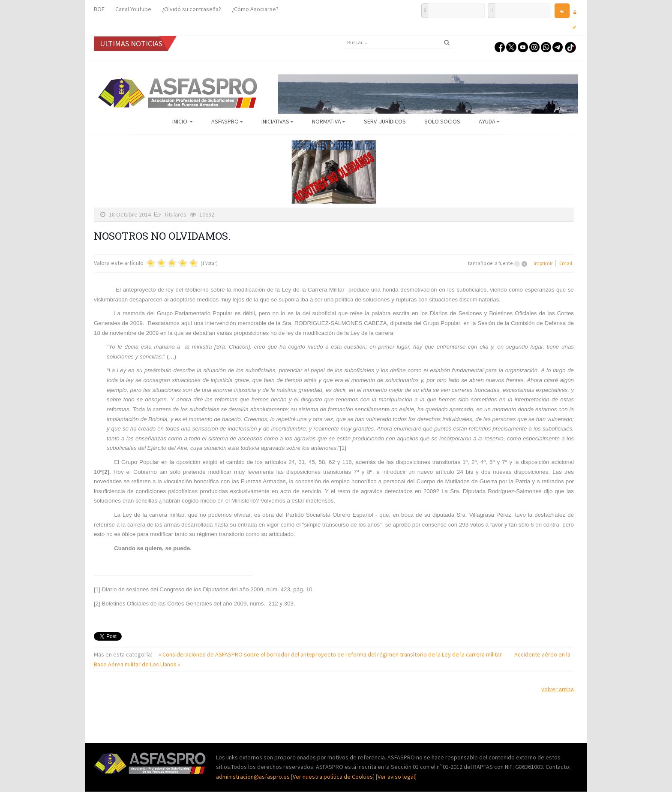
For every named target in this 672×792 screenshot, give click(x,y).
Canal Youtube (133, 9)
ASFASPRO (227, 121)
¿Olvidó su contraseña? (192, 9)
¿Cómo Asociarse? (255, 9)
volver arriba (558, 689)
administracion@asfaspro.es (253, 777)
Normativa (329, 121)
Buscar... (343, 36)
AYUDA (489, 121)
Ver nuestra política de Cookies (333, 777)
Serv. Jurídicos (385, 121)
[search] (398, 42)
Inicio (183, 121)
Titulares (175, 214)
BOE (99, 9)
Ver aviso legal (396, 777)
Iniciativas (277, 121)
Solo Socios (442, 121)
